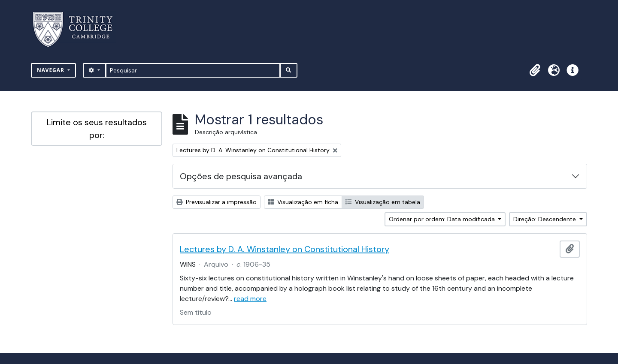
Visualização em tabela (383, 202)
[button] (535, 70)
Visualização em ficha (303, 202)
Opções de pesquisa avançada (241, 176)
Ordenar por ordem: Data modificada (443, 219)
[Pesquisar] (193, 70)
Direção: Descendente (545, 219)
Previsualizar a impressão (217, 202)
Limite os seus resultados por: (97, 129)
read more (250, 299)
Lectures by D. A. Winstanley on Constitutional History (285, 249)
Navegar (51, 70)
